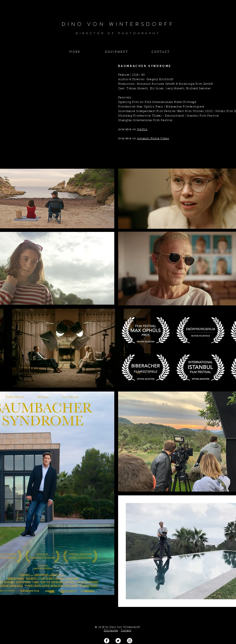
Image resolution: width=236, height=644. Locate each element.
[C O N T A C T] (160, 52)
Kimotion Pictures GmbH (156, 84)
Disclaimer (111, 631)
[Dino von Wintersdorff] (130, 641)
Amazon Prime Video (153, 139)
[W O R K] (75, 52)
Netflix (142, 129)
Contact (126, 631)
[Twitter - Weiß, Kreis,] (118, 641)
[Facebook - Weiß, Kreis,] (107, 641)
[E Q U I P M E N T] (116, 52)
